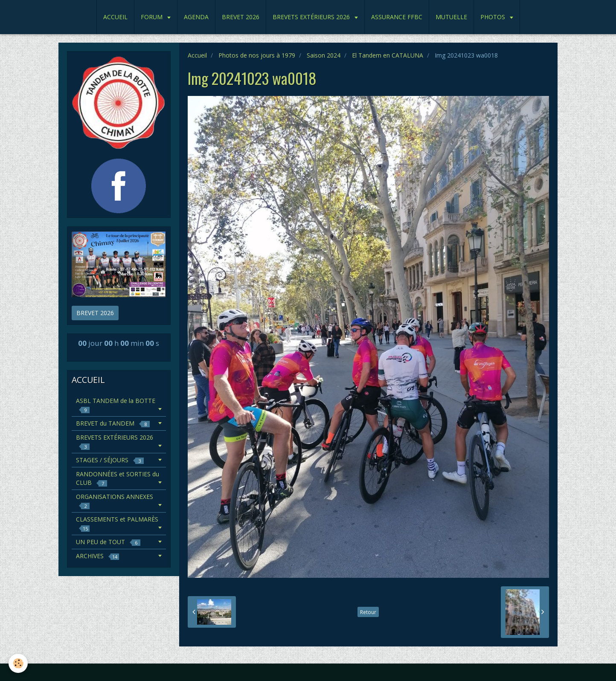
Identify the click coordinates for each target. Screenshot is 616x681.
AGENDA (196, 17)
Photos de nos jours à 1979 (257, 55)
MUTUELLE (451, 17)
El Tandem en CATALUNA (388, 55)
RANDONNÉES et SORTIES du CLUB (118, 478)
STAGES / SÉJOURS (110, 460)
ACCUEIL (115, 17)
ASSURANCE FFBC (397, 17)
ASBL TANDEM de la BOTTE (116, 405)
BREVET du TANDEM (113, 423)
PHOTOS (494, 17)
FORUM (153, 17)
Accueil (197, 55)
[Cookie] (18, 663)
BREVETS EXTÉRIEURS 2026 (312, 17)
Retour (368, 612)
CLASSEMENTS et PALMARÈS (117, 523)
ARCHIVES (97, 556)
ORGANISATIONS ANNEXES (115, 501)
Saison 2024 (324, 55)
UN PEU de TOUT (108, 542)
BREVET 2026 (241, 17)
